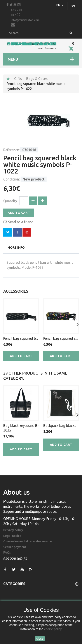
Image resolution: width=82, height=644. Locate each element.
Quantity (10, 201)
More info (16, 248)
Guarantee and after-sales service (28, 541)
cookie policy (53, 629)
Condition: (11, 179)
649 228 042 (17, 12)
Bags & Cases (37, 79)
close (40, 639)
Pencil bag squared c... (60, 338)
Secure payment (15, 547)
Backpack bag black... (60, 426)
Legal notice (12, 536)
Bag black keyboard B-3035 (21, 428)
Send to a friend (21, 222)
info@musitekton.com (25, 23)
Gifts (18, 79)
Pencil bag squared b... (21, 338)
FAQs (7, 553)
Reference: (11, 150)
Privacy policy (13, 530)
